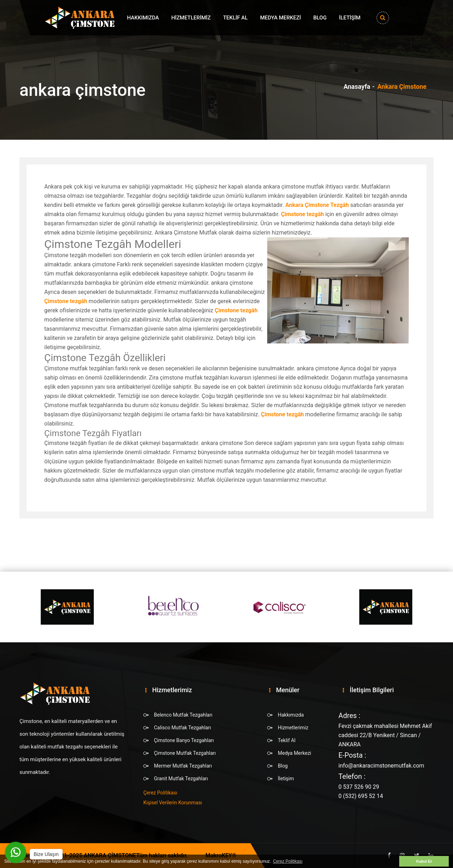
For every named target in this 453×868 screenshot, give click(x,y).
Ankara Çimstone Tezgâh (317, 205)
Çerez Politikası (160, 793)
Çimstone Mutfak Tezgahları (185, 753)
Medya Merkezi (280, 18)
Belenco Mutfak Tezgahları (183, 715)
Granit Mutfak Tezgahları (181, 779)
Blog (320, 18)
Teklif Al (235, 18)
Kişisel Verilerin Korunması (173, 803)
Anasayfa (357, 86)
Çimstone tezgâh (302, 214)
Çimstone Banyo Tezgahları (184, 740)
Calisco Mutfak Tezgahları (182, 728)
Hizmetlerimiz (191, 18)
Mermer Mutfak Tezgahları (183, 766)
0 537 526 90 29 (359, 787)
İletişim (350, 18)
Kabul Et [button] (424, 861)
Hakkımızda (143, 18)
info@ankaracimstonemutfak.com (381, 766)
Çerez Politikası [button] (288, 861)
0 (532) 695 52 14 (361, 796)
